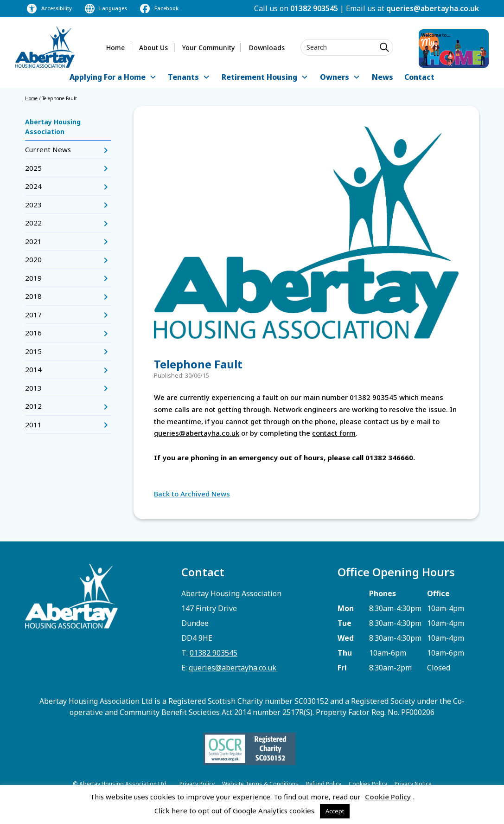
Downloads (267, 48)
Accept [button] (335, 811)
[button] (113, 78)
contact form (334, 433)
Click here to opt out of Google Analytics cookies (234, 811)
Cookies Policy (368, 784)
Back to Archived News (192, 494)
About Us (153, 48)
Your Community (208, 48)
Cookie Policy (388, 797)
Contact (419, 77)
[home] (45, 47)
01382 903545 (314, 8)
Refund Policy (324, 784)
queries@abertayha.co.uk (433, 8)
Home (115, 48)
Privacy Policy (197, 784)
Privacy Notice (413, 784)
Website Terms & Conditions (260, 784)
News (383, 77)
